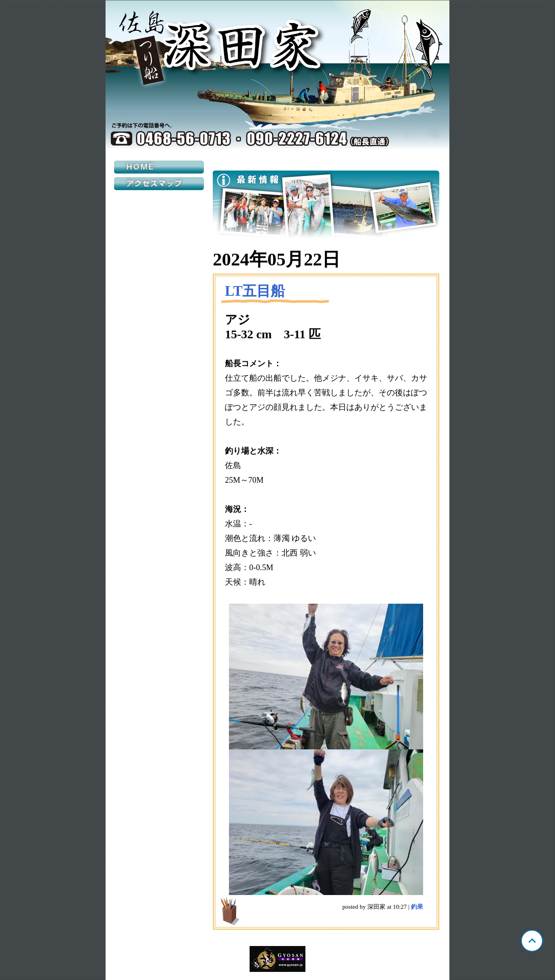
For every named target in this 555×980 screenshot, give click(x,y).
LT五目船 (255, 291)
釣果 (417, 907)
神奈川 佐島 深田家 (277, 75)
